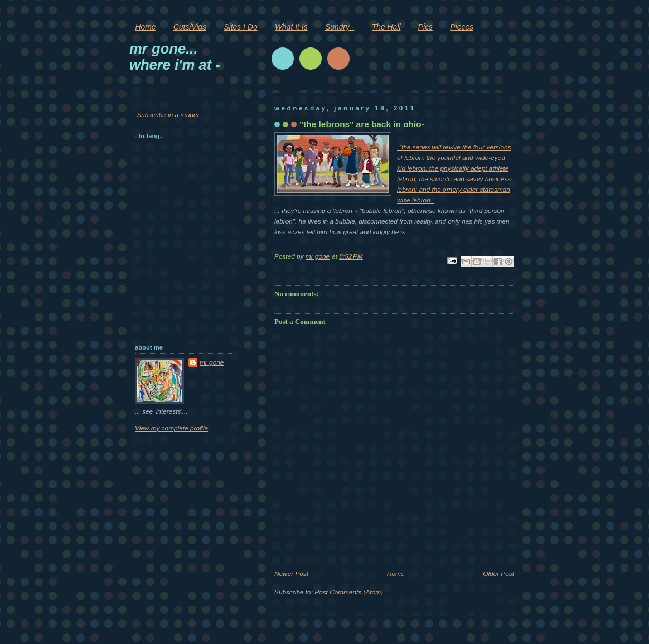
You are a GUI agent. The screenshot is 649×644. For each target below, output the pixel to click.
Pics (425, 27)
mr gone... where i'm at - (175, 57)
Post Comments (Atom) (349, 592)
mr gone (212, 362)
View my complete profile (171, 428)
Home (145, 27)
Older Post (498, 574)
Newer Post (291, 574)
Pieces (462, 27)
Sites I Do (240, 27)
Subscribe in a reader (168, 115)
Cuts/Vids (190, 27)
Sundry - (340, 27)
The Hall (386, 27)
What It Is (291, 27)
